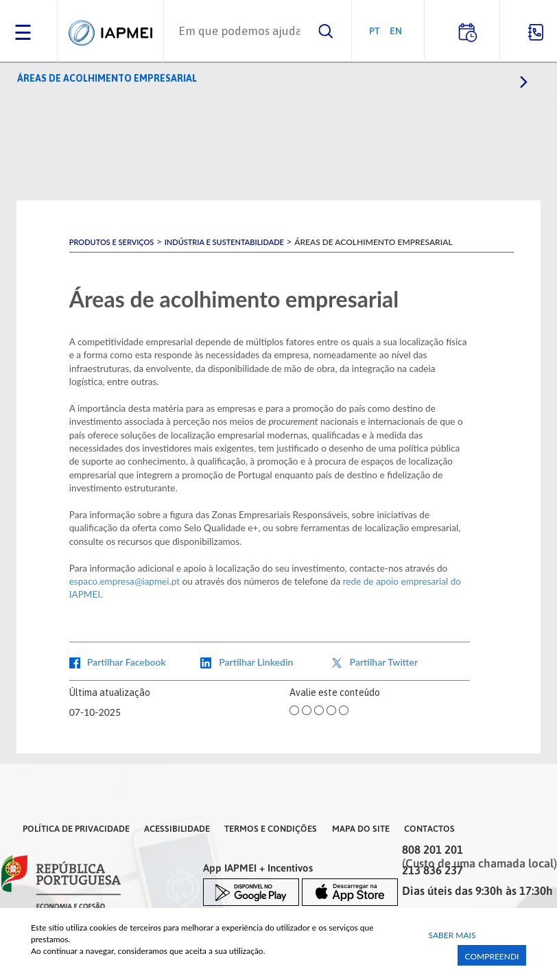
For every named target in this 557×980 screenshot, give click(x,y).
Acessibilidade (177, 828)
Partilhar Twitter (384, 662)
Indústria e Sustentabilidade (224, 242)
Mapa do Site (361, 828)
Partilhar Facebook (127, 662)
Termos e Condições (271, 828)
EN (396, 31)
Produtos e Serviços (112, 242)
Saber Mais (452, 935)
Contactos (429, 828)
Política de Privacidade (76, 828)
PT (375, 31)
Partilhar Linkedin (256, 662)
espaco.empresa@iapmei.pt (125, 581)
